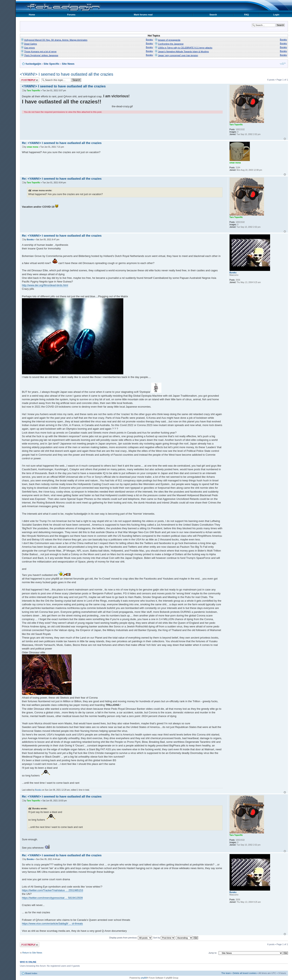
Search (213, 15)
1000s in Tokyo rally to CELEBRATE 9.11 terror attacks (185, 48)
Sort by (164, 938)
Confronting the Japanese (171, 44)
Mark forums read (143, 15)
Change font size (283, 63)
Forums (71, 15)
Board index (31, 973)
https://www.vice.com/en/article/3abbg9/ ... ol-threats (52, 924)
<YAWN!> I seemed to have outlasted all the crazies (67, 74)
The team (226, 973)
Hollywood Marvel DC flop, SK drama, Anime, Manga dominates (56, 40)
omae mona (32, 147)
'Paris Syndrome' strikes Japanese (41, 55)
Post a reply (30, 80)
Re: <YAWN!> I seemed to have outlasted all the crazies (62, 143)
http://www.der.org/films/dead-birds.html (45, 285)
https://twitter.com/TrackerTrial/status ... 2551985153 (53, 890)
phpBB (144, 978)
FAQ (246, 15)
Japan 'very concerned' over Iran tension (178, 55)
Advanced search (276, 28)
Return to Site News (32, 953)
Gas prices (30, 48)
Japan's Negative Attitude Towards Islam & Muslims (183, 52)
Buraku (149, 40)
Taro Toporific (33, 91)
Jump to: (213, 953)
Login (276, 15)
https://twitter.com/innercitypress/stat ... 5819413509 (52, 898)
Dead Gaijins (31, 44)
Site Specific (52, 64)
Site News (68, 64)
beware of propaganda (169, 40)
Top (285, 139)
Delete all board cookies (245, 973)
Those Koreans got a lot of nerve (40, 52)
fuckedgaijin (33, 64)
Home (32, 15)
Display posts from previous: (131, 938)
